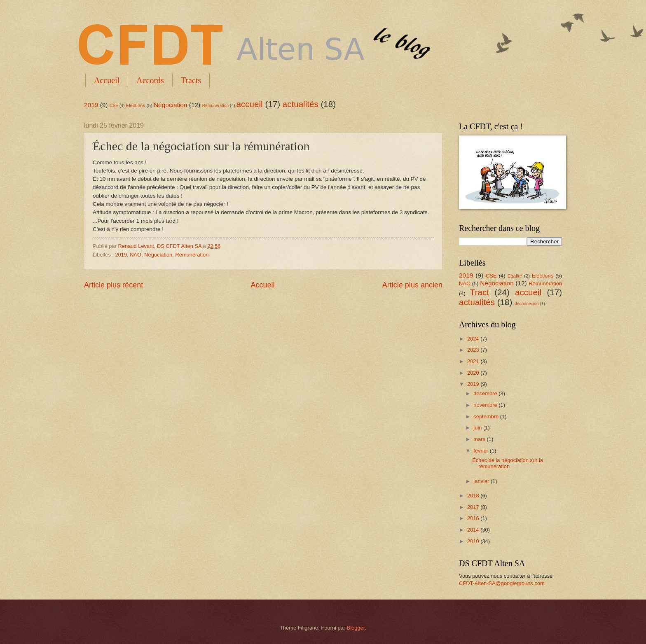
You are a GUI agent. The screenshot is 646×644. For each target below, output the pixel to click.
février (481, 451)
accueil (250, 104)
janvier (482, 481)
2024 (474, 339)
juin (478, 428)
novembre (486, 405)
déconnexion (527, 304)
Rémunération (216, 106)
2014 (474, 530)
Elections (135, 105)
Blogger (356, 628)
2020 (474, 373)
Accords (150, 80)
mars (480, 439)
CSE (114, 106)
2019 (91, 105)
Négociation (171, 105)
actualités (301, 104)
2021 (474, 361)
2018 (474, 496)
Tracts (191, 80)
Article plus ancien (412, 285)
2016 (474, 518)
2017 (474, 507)
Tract (480, 292)
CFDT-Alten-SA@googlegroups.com (502, 583)
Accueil (107, 80)
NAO (136, 255)
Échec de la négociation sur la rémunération (508, 463)
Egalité (515, 276)
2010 (474, 541)
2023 (474, 350)
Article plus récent (114, 285)
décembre (486, 393)
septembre (487, 416)
